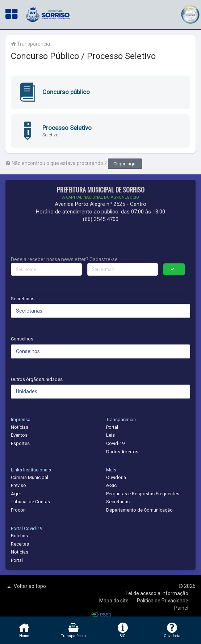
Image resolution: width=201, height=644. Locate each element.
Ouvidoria (116, 477)
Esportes (20, 443)
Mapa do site (114, 601)
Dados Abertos (122, 452)
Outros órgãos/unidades (37, 379)
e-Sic (111, 485)
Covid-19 (115, 443)
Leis (110, 435)
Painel (181, 608)
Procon (18, 510)
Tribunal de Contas (30, 502)
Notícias (20, 427)
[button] (190, 14)
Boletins (19, 536)
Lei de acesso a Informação (157, 593)
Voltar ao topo (26, 587)
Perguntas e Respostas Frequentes (143, 494)
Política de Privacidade (163, 601)
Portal (112, 427)
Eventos (19, 435)
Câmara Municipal (30, 477)
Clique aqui (125, 164)
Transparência (30, 44)
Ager (16, 494)
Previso (18, 485)
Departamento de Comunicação (139, 510)
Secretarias (23, 299)
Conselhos (22, 339)
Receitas (20, 544)
